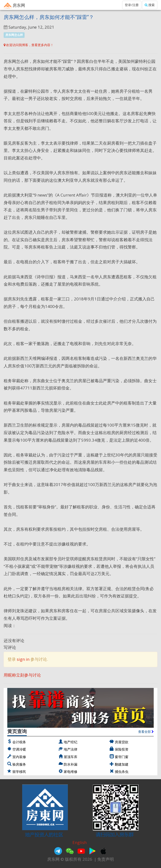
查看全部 (146, 732)
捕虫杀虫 (122, 772)
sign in (23, 659)
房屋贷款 (122, 742)
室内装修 (19, 757)
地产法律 (71, 749)
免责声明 (106, 859)
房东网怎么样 (14, 35)
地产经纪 (71, 742)
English (80, 842)
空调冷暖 (19, 749)
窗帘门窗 (122, 757)
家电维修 (71, 772)
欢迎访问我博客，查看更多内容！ (29, 45)
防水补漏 (71, 764)
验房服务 (19, 764)
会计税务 (19, 742)
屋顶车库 (71, 757)
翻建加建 (122, 764)
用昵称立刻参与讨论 (22, 675)
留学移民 (19, 772)
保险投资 (122, 749)
